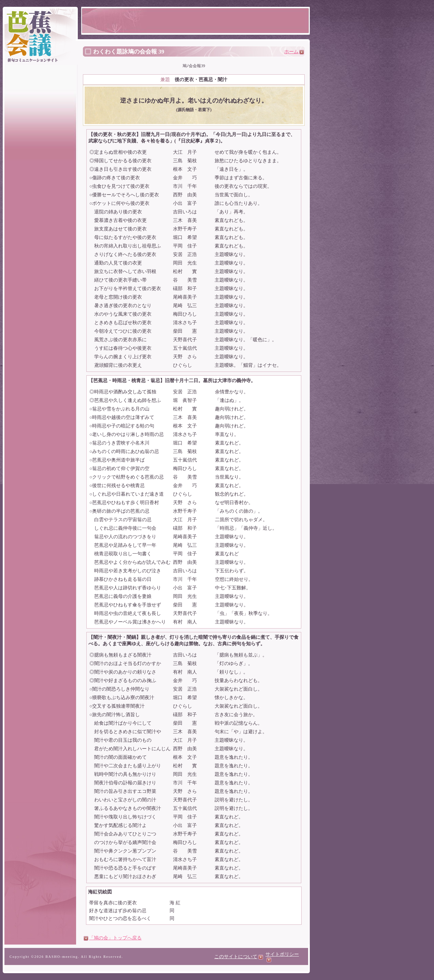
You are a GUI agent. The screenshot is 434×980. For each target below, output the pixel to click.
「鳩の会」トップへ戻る (115, 938)
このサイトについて (239, 957)
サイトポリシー (282, 957)
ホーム (294, 52)
